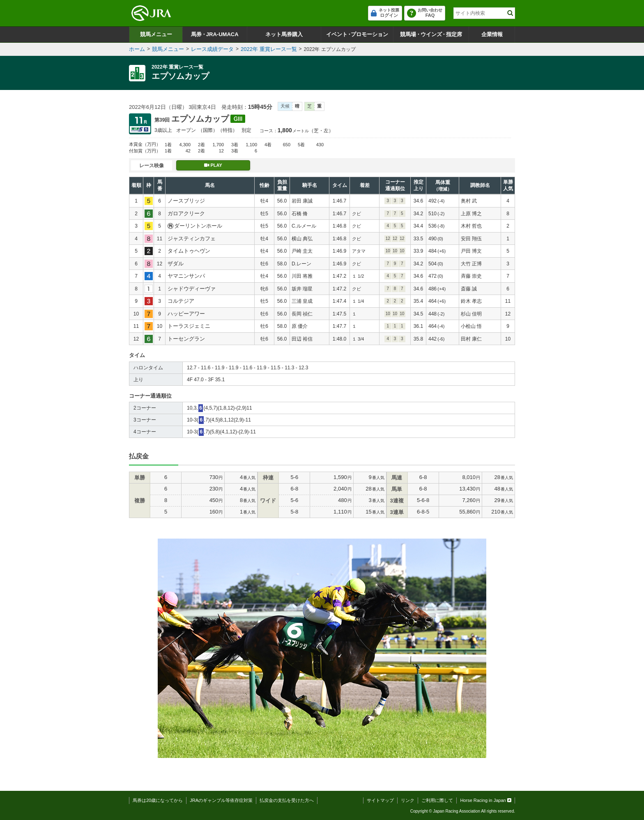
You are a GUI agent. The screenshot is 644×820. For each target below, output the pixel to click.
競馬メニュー (156, 34)
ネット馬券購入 (284, 34)
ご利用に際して (437, 800)
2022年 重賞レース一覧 (269, 49)
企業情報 (492, 34)
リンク (408, 800)
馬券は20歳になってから (158, 800)
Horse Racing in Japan (486, 800)
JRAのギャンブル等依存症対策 (221, 800)
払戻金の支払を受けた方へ (287, 800)
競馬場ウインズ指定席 (431, 34)
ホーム (137, 49)
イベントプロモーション (357, 34)
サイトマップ (380, 800)
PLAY (213, 165)
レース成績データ (212, 49)
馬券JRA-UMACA (215, 34)
